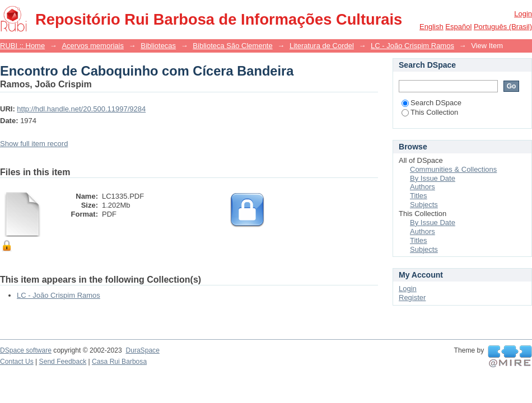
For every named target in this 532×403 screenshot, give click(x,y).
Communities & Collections (453, 169)
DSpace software (26, 350)
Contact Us (17, 362)
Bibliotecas (158, 46)
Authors (423, 187)
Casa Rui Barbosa (119, 362)
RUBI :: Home (22, 46)
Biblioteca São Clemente (232, 46)
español (458, 27)
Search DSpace (431, 103)
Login (523, 14)
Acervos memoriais (93, 46)
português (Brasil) (503, 27)
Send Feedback (63, 362)
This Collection (430, 112)
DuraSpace (142, 350)
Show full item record (34, 144)
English (431, 27)
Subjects (424, 205)
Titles (419, 196)
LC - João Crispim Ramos (412, 46)
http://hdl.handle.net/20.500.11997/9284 (81, 109)
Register (412, 297)
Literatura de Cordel (322, 46)
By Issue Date (433, 178)
